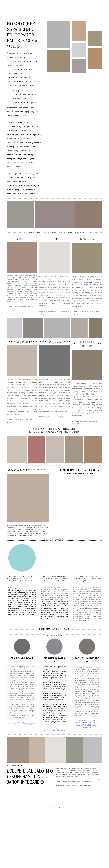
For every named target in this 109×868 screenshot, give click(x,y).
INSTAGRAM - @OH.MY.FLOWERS (55, 629)
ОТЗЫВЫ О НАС (55, 635)
